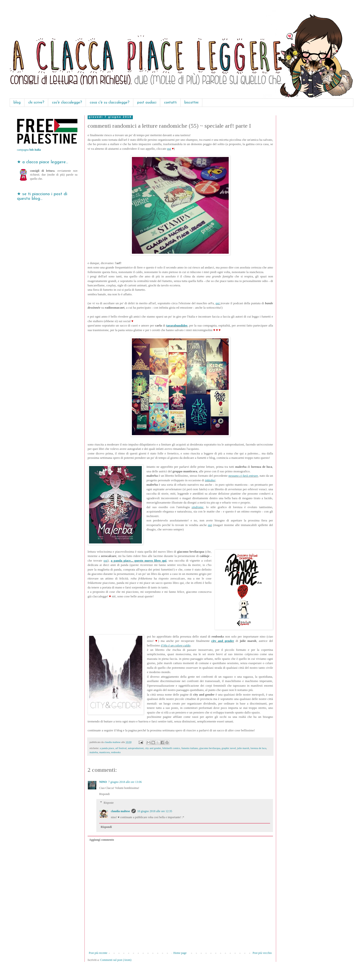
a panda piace (107, 748)
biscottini (191, 103)
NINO (103, 782)
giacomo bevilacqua (210, 748)
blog (17, 103)
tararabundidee (177, 325)
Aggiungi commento (102, 840)
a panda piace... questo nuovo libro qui (139, 561)
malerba (94, 752)
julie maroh (243, 748)
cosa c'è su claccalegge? (110, 103)
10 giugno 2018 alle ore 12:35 (155, 811)
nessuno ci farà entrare (243, 476)
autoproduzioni (136, 748)
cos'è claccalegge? (67, 103)
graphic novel (229, 748)
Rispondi (104, 794)
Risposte (109, 803)
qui (169, 149)
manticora (104, 752)
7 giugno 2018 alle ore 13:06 (125, 782)
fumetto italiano (190, 748)
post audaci (147, 103)
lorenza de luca (258, 748)
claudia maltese (120, 811)
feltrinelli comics (171, 748)
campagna (29, 150)
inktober (210, 480)
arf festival (121, 748)
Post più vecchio (262, 953)
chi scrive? (36, 103)
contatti (170, 103)
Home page (180, 953)
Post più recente (98, 953)
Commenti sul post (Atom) (116, 960)
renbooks (116, 752)
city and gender (223, 641)
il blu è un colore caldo (176, 645)
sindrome (198, 507)
